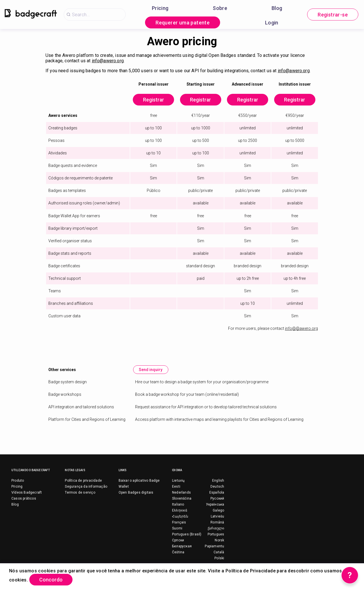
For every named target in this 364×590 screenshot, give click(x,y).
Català (219, 552)
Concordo (51, 580)
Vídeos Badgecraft (27, 493)
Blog (277, 8)
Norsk (219, 541)
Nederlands (181, 493)
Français (179, 523)
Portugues (216, 535)
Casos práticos (24, 499)
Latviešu (218, 517)
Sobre (220, 8)
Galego (218, 511)
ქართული (216, 529)
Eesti (176, 487)
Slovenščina (182, 499)
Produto (18, 481)
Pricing (160, 8)
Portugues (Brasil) (187, 535)
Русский (217, 499)
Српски (178, 541)
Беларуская (182, 546)
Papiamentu (214, 546)
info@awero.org (108, 61)
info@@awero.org (301, 329)
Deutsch (217, 487)
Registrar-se (333, 15)
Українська (215, 505)
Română (217, 523)
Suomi (177, 529)
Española (217, 493)
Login (272, 23)
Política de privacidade (83, 481)
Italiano (178, 505)
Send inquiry (151, 370)
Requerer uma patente (183, 23)
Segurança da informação (86, 487)
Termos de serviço (80, 493)
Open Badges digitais (136, 493)
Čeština (178, 552)
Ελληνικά (180, 511)
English (218, 481)
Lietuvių (178, 481)
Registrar (152, 100)
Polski (219, 558)
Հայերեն (180, 517)
